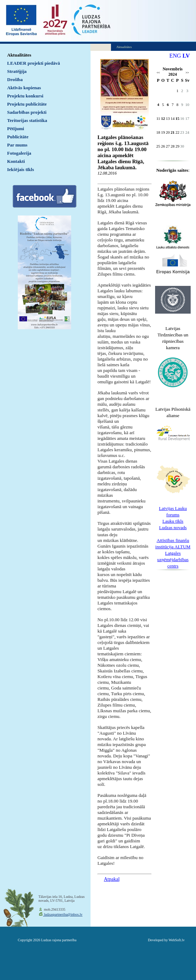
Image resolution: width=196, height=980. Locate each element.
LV (186, 56)
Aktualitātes (19, 55)
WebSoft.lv (177, 940)
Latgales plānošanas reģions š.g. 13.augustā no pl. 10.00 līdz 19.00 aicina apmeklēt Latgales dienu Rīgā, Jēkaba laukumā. (123, 152)
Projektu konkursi (25, 96)
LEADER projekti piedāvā (34, 63)
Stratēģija (17, 71)
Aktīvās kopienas (24, 88)
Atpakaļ (112, 879)
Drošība (15, 79)
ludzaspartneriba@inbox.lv (63, 914)
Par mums (17, 145)
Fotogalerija (19, 153)
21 (173, 132)
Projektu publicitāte (27, 104)
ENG (175, 56)
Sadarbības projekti (27, 112)
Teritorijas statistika (27, 120)
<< (158, 73)
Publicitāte (18, 137)
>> (187, 73)
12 (163, 118)
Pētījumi (16, 129)
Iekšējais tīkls (20, 169)
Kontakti (16, 161)
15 (177, 118)
